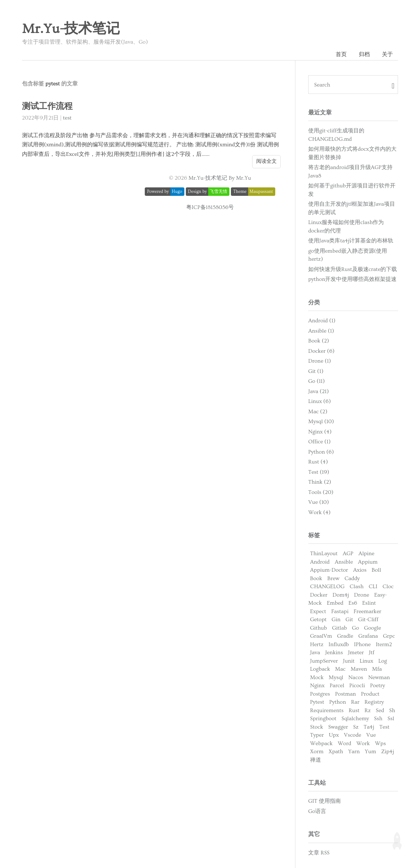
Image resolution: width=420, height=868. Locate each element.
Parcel (337, 686)
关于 (387, 54)
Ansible (344, 562)
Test (384, 727)
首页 (341, 54)
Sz (356, 727)
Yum (370, 752)
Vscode (352, 735)
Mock (317, 677)
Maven (359, 669)
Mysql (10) (321, 422)
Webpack (321, 744)
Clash (357, 587)
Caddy (352, 578)
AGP (348, 554)
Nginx (317, 686)
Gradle (345, 636)
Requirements (327, 710)
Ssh (378, 719)
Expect (318, 611)
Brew (333, 578)
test (67, 118)
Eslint (369, 603)
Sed (380, 710)
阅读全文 (266, 161)
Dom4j (341, 595)
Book (316, 578)
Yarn (354, 752)
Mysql (336, 677)
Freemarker (368, 611)
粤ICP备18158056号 (210, 207)
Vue (371, 735)
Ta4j (369, 727)
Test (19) (319, 472)
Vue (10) (318, 502)
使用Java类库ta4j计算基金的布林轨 (351, 241)
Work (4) (319, 512)
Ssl (391, 719)
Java (315, 653)
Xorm (317, 752)
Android (320, 562)
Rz (368, 710)
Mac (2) (318, 412)
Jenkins (334, 653)
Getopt (318, 620)
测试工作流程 (47, 107)
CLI (373, 587)
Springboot (323, 719)
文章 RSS (319, 853)
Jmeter (356, 653)
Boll (376, 570)
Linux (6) (320, 401)
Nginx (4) (320, 432)
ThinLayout (324, 554)
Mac (340, 669)
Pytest (317, 702)
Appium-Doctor (329, 570)
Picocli (357, 686)
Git (349, 620)
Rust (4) (318, 462)
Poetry (378, 686)
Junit (349, 661)
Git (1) (316, 371)
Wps (380, 744)
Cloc (388, 587)
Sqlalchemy (355, 719)
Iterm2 (384, 644)
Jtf (372, 653)
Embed (335, 603)
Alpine (366, 554)
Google (372, 628)
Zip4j (388, 752)
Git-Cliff (368, 620)
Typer (317, 735)
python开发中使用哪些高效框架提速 (352, 279)
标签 (314, 535)
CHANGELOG (327, 587)
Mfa (377, 669)
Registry (374, 702)
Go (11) (316, 381)
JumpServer (324, 661)
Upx (334, 735)
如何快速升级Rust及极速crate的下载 (353, 269)
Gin (336, 620)
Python (338, 702)
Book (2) (319, 341)
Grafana (368, 636)
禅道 (316, 760)
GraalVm (321, 636)
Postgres (320, 694)
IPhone (362, 644)
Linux (366, 661)
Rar (355, 702)
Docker (319, 595)
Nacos (355, 677)
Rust (354, 710)
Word (344, 744)
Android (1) (322, 321)
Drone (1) (320, 361)
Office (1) (319, 442)
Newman (379, 677)
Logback (320, 669)
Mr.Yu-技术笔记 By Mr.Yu (220, 178)
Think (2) (320, 482)
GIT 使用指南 (325, 801)
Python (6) (321, 452)
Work (363, 744)
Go (355, 628)
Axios (360, 570)
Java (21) (318, 391)
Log (383, 661)
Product (370, 694)
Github (318, 628)
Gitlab (340, 628)
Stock (317, 727)
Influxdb (339, 644)
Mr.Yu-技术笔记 (71, 29)
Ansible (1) (321, 331)
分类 (314, 303)
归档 (364, 54)
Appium (368, 562)
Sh (392, 710)
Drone (362, 595)
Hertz (317, 644)
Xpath (336, 752)
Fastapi (340, 611)
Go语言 (317, 811)
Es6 (353, 603)
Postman (345, 694)
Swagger (338, 727)
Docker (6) (321, 351)
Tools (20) (321, 492)
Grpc (389, 636)
